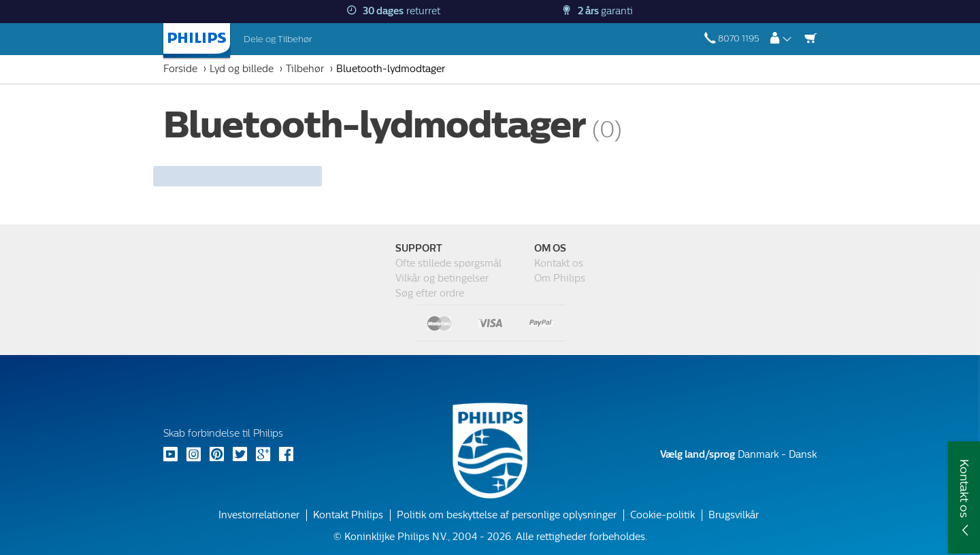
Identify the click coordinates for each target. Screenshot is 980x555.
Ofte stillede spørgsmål (448, 264)
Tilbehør (305, 69)
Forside (180, 69)
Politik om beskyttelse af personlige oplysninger (507, 515)
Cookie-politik (663, 515)
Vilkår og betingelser (442, 279)
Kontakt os (559, 264)
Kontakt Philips (348, 515)
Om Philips (560, 279)
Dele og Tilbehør (278, 39)
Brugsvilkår (734, 515)
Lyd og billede (242, 69)
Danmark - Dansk (738, 455)
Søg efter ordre (430, 293)
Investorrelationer (259, 515)
